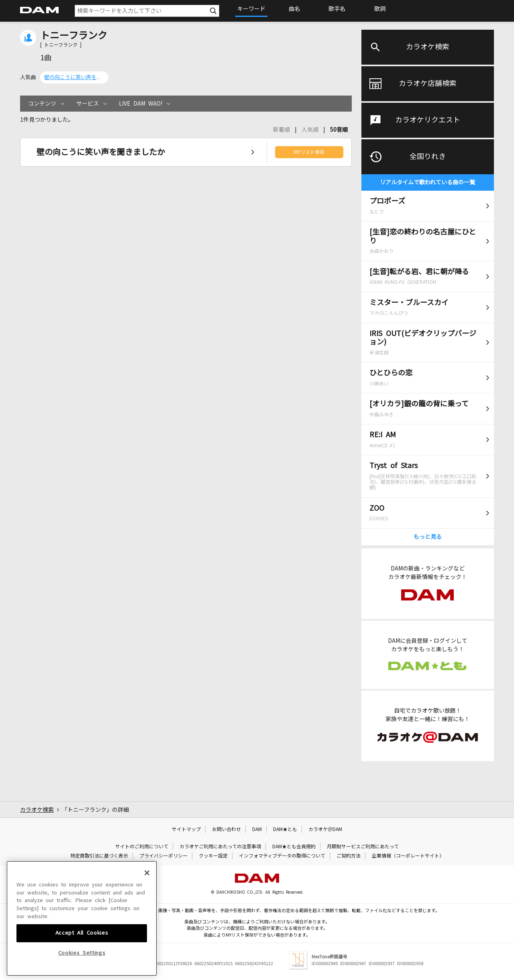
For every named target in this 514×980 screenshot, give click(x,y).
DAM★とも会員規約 (294, 847)
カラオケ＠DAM (325, 829)
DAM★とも (285, 829)
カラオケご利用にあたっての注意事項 (220, 847)
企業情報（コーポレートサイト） (408, 856)
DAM (257, 829)
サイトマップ (186, 829)
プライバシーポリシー (163, 856)
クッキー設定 (213, 856)
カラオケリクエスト (428, 120)
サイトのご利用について (142, 847)
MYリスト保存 (309, 152)
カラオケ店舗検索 (428, 84)
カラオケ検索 (428, 47)
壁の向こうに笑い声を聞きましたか (74, 77)
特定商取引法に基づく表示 (99, 856)
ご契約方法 (349, 856)
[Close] (147, 927)
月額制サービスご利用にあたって (363, 847)
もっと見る (428, 537)
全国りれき (428, 157)
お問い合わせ (226, 829)
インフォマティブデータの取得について (282, 856)
